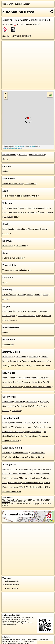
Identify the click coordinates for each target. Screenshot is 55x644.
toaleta (11, 229)
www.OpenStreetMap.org (31, 639)
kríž (4, 282)
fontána (21, 295)
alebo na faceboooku (12, 585)
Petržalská (16, 411)
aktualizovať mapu (15, 500)
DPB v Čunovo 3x (10, 469)
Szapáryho (41, 406)
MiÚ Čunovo (8, 246)
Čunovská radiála (21, 453)
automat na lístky (22, 4)
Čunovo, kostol (28, 361)
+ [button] (6, 94)
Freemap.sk (32, 146)
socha (30, 295)
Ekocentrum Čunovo (36, 212)
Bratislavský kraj (9, 155)
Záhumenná (8, 402)
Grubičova (21, 406)
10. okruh (6, 453)
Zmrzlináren (30, 184)
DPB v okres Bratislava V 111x (20, 474)
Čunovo (6, 159)
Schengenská (43, 361)
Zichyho (43, 402)
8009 (33, 457)
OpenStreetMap (19, 146)
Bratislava (23, 155)
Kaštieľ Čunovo (9, 295)
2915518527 (45, 500)
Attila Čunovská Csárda (13, 184)
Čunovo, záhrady (24, 366)
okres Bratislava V (37, 155)
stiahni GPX (7, 504)
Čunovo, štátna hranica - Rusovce (17, 423)
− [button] (6, 98)
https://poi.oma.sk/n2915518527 (13, 148)
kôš (4, 229)
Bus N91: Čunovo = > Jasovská (27, 382)
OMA (11, 4)
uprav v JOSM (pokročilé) (31, 500)
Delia (5, 171)
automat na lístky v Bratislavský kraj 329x (25, 483)
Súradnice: (7, 36)
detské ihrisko (8, 196)
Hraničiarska (9, 24)
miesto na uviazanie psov (13, 208)
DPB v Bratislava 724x (34, 487)
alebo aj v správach (11, 588)
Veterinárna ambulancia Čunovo (16, 270)
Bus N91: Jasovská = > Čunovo (38, 387)
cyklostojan (32, 311)
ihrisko (34, 196)
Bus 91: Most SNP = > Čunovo (16, 378)
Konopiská (34, 357)
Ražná (31, 406)
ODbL (21, 641)
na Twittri (22, 619)
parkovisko (7, 258)
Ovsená (6, 411)
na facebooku (19, 617)
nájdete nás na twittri (12, 581)
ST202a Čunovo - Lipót (21, 427)
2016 (40, 457)
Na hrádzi (20, 402)
